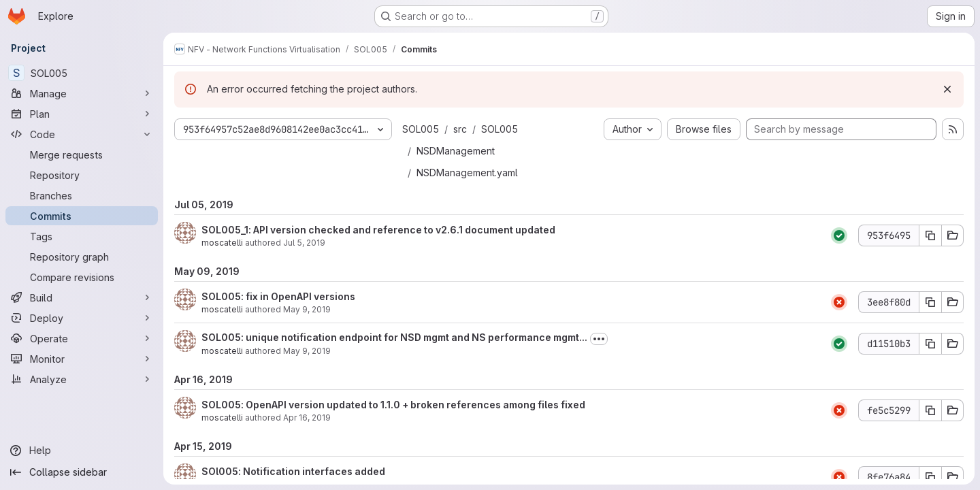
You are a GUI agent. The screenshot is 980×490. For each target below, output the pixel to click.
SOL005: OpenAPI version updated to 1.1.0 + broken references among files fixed (393, 405)
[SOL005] (82, 73)
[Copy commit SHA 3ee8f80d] (930, 302)
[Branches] (82, 195)
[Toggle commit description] (599, 339)
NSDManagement (456, 151)
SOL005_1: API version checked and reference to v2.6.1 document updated (378, 230)
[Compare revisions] (82, 277)
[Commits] (82, 216)
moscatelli (222, 243)
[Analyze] (82, 379)
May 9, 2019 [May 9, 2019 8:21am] (307, 351)
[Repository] (82, 175)
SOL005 (421, 129)
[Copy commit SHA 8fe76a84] (930, 477)
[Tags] (82, 236)
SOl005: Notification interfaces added (293, 471)
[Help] (82, 451)
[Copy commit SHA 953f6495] (930, 235)
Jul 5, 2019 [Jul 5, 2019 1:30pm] (304, 243)
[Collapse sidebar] (82, 472)
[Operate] (82, 338)
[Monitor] (82, 359)
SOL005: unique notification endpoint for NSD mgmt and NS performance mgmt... (394, 337)
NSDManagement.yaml (467, 173)
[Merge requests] (82, 154)
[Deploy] (82, 318)
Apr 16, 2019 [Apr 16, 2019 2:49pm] (307, 418)
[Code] (82, 134)
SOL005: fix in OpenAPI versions (278, 296)
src (460, 129)
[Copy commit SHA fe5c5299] (930, 410)
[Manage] (82, 93)
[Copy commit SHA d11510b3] (930, 344)
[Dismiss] (947, 89)
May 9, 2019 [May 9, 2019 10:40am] (307, 309)
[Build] (82, 297)
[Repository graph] (82, 257)
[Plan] (82, 114)
